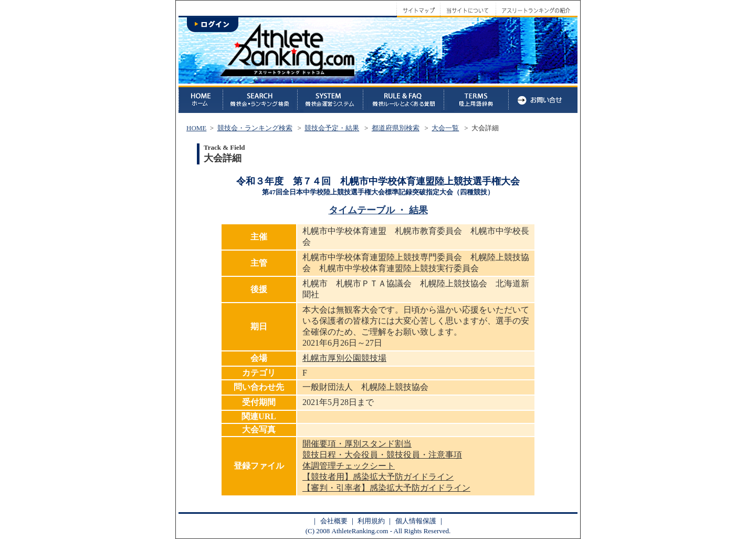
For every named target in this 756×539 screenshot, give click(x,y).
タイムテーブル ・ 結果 (378, 210)
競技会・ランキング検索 (255, 128)
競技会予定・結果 (332, 128)
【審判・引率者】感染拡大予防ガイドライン (386, 488)
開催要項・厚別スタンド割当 (357, 444)
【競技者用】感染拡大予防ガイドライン (378, 477)
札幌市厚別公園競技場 (344, 358)
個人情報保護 (416, 521)
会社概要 (334, 521)
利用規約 (371, 521)
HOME (196, 128)
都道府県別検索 (396, 128)
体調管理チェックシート (349, 466)
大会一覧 (445, 128)
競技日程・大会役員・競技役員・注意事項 (382, 455)
